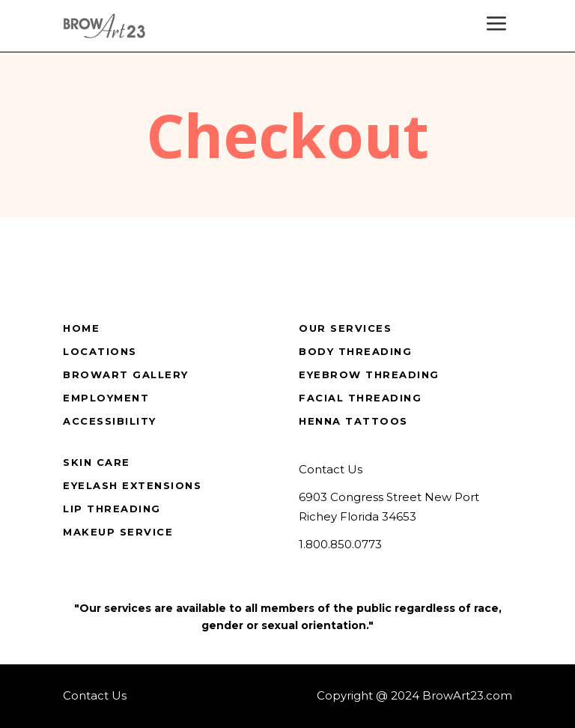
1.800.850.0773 (340, 544)
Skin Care (97, 462)
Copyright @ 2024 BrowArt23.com (414, 695)
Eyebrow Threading (369, 374)
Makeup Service (118, 532)
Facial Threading (360, 398)
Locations (100, 351)
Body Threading (355, 351)
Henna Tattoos (353, 421)
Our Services (345, 328)
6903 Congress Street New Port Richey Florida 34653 (389, 507)
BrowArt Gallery (126, 374)
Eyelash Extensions (132, 485)
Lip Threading (112, 509)
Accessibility (110, 421)
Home (81, 328)
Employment (106, 398)
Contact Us (331, 469)
